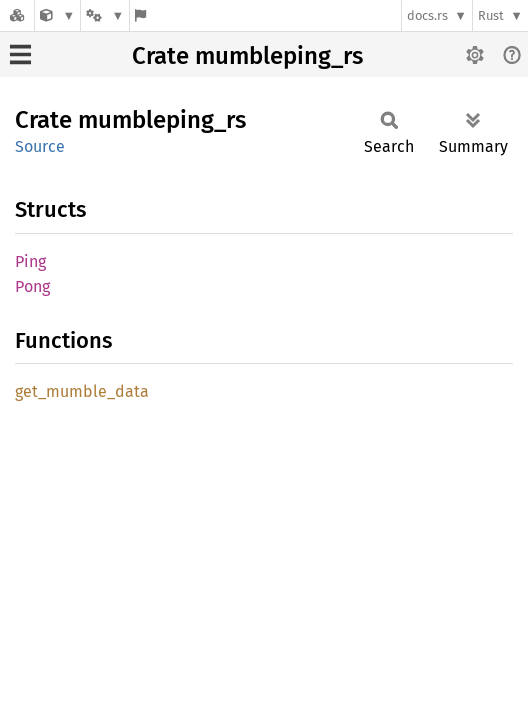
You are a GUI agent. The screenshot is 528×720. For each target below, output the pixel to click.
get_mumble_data (82, 391)
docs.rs (427, 15)
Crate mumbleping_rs (247, 56)
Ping (30, 261)
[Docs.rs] (17, 15)
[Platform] (105, 15)
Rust (491, 15)
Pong (32, 286)
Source (40, 146)
